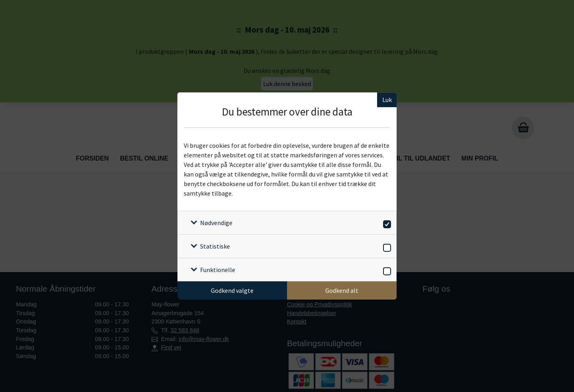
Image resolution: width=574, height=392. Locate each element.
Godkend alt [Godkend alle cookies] (342, 290)
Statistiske (215, 246)
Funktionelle (218, 270)
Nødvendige (216, 223)
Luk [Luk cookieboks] (387, 100)
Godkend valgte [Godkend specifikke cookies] (232, 290)
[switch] (386, 223)
